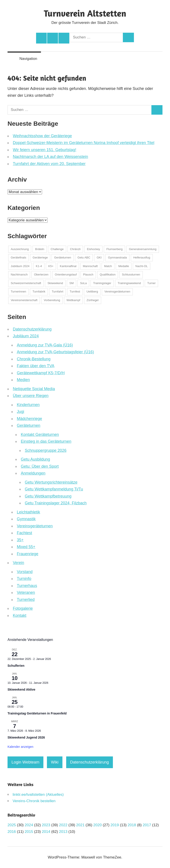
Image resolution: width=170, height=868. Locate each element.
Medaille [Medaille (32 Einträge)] (124, 266)
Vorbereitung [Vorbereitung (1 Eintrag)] (52, 300)
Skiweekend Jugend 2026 (26, 737)
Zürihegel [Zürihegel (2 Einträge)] (93, 300)
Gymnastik (26, 519)
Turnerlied (26, 600)
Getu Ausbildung (35, 459)
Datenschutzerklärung (32, 329)
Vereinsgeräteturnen (35, 526)
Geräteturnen (29, 425)
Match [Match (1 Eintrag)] (108, 266)
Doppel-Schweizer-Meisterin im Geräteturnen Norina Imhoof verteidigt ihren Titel (84, 143)
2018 (132, 825)
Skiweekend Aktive (21, 689)
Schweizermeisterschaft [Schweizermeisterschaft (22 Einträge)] (26, 283)
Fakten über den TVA (36, 366)
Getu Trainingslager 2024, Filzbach (56, 503)
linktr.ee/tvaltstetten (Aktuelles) (38, 795)
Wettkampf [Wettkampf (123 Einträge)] (73, 300)
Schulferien (16, 666)
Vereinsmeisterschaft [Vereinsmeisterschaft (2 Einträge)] (24, 300)
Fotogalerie (23, 608)
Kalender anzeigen (20, 747)
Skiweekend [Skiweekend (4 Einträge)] (55, 283)
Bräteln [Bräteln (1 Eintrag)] (40, 249)
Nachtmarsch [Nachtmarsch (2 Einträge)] (19, 274)
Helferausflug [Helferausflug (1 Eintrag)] (142, 257)
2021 (80, 825)
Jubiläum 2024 (26, 336)
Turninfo (24, 579)
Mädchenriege (29, 419)
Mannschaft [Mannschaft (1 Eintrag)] (90, 266)
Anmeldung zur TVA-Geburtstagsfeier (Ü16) (55, 352)
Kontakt (20, 615)
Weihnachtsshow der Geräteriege (42, 136)
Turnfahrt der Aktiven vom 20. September (49, 164)
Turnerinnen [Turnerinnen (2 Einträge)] (18, 292)
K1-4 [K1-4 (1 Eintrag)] (39, 266)
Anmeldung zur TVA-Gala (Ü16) (45, 345)
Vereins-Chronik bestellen (34, 801)
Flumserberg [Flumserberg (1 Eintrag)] (115, 249)
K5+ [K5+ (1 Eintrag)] (51, 266)
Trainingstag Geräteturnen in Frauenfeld (37, 713)
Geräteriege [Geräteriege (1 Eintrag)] (40, 257)
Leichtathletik (28, 512)
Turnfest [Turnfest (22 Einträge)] (75, 292)
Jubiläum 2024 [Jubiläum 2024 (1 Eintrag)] (20, 266)
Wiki (55, 762)
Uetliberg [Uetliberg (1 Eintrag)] (92, 292)
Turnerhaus (27, 586)
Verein (18, 563)
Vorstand (25, 572)
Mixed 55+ (26, 547)
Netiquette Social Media (34, 389)
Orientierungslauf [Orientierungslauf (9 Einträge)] (66, 274)
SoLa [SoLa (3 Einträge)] (83, 283)
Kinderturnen (28, 405)
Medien (23, 380)
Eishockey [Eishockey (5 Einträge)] (94, 249)
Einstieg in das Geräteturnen (46, 441)
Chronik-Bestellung (34, 359)
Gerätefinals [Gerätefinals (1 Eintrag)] (18, 257)
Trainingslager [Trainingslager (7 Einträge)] (102, 283)
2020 (98, 825)
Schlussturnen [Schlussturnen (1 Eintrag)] (131, 274)
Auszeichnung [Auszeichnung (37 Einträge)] (20, 249)
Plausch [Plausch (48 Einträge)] (88, 274)
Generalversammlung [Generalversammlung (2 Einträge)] (143, 249)
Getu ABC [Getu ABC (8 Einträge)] (84, 257)
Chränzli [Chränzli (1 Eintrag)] (75, 249)
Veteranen (26, 593)
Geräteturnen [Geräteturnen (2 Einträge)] (63, 257)
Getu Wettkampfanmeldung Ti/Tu (54, 489)
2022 (63, 825)
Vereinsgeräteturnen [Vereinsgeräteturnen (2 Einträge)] (117, 292)
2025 (12, 825)
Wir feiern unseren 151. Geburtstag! (44, 150)
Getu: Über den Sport (40, 466)
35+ (20, 540)
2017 (147, 825)
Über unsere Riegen (31, 396)
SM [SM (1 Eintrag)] (71, 283)
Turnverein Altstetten (85, 13)
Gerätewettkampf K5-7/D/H (41, 373)
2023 (46, 825)
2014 (46, 832)
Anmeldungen (33, 473)
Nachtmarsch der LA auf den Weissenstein (50, 157)
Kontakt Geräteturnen (40, 435)
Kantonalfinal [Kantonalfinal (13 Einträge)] (68, 266)
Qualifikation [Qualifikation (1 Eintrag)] (108, 274)
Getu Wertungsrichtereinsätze (51, 482)
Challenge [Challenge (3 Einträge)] (57, 249)
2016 (12, 832)
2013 (63, 832)
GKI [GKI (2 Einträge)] (99, 257)
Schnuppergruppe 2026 (46, 450)
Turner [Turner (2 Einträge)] (151, 283)
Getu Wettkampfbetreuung (48, 496)
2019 (115, 825)
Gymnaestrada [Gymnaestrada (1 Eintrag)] (117, 257)
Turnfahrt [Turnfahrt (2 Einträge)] (58, 292)
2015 (29, 832)
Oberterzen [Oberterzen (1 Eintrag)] (41, 274)
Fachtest (24, 533)
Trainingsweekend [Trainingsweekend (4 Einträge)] (129, 283)
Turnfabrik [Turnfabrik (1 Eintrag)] (39, 292)
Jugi (20, 412)
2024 (29, 825)
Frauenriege (28, 554)
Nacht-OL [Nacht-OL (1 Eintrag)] (142, 266)
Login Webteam (25, 762)
